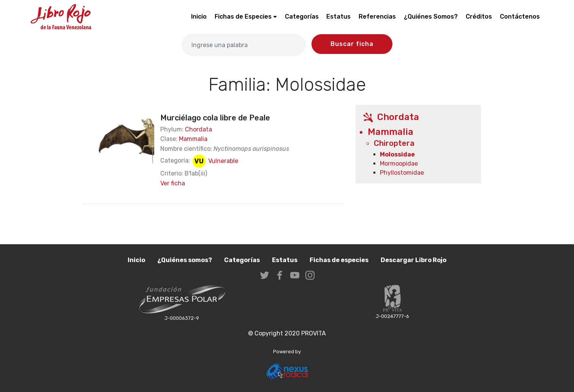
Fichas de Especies (243, 17)
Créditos (479, 17)
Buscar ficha (352, 44)
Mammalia (193, 139)
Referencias (377, 17)
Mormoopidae (399, 164)
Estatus (338, 17)
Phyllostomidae (402, 173)
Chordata (198, 129)
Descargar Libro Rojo (414, 260)
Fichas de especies (339, 260)
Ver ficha (173, 183)
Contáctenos (520, 17)
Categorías (302, 17)
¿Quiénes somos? (185, 260)
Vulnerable (215, 161)
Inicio (199, 17)
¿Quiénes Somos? (431, 17)
